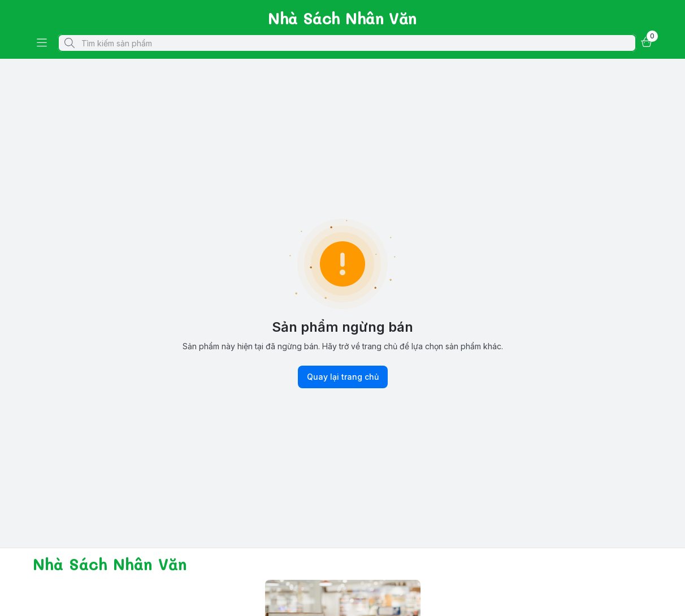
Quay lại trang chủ (343, 377)
